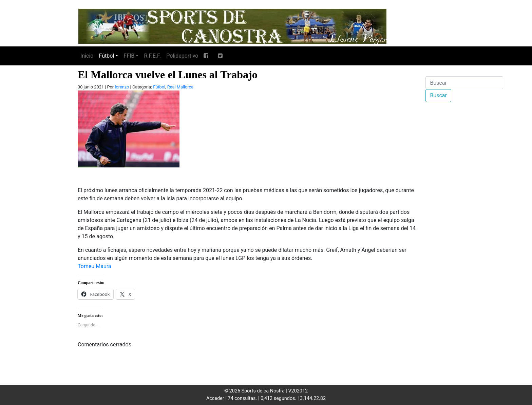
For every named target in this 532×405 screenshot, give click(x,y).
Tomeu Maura (94, 266)
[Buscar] (464, 83)
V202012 (298, 391)
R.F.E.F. (152, 56)
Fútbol (106, 56)
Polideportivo (182, 56)
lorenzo (122, 87)
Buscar (438, 95)
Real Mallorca (180, 87)
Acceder (215, 398)
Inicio (87, 56)
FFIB (129, 56)
